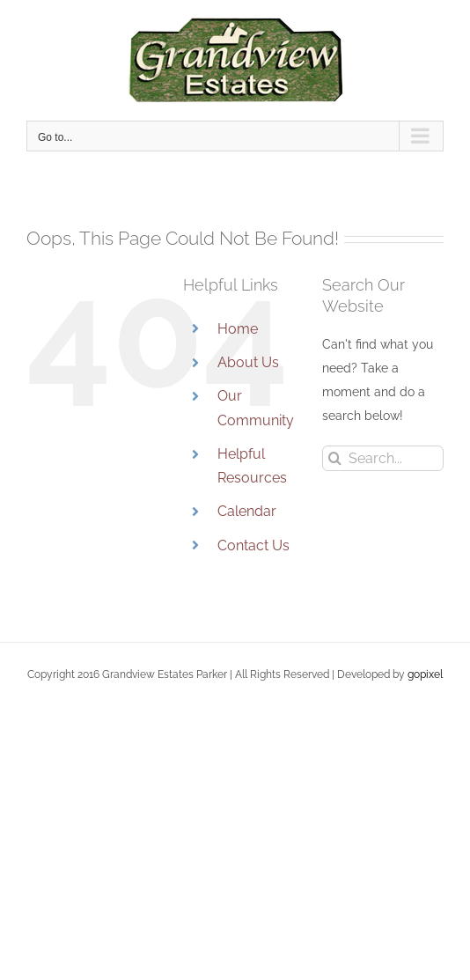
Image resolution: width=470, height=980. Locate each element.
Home (238, 329)
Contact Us (253, 545)
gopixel (425, 674)
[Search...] (383, 458)
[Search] (335, 458)
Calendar (247, 511)
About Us (248, 362)
